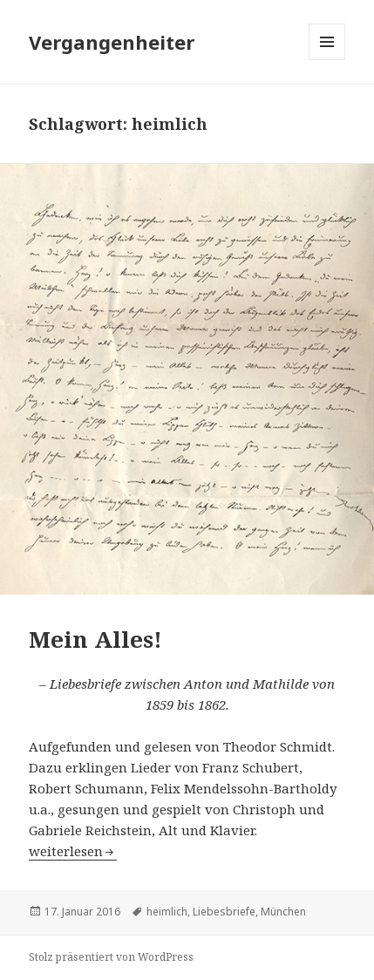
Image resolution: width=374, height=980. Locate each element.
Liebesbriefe (224, 912)
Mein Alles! (95, 639)
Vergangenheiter (112, 42)
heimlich (167, 912)
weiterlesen (66, 851)
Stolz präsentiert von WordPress (111, 957)
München (283, 912)
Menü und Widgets (327, 60)
